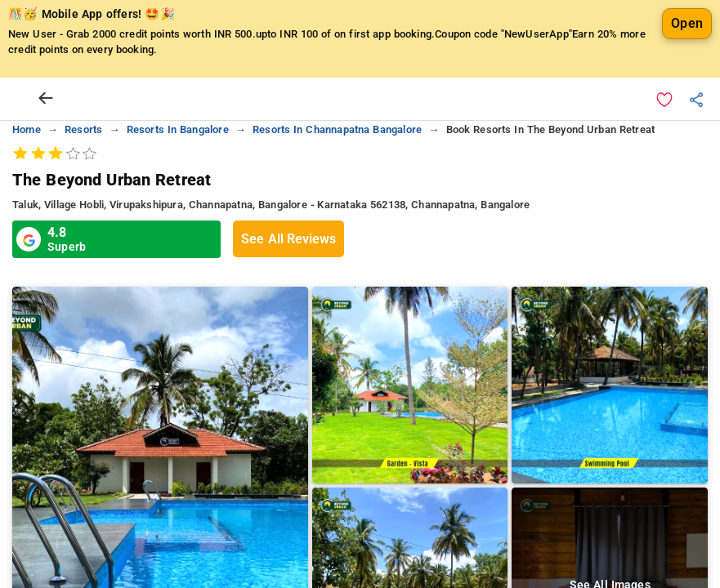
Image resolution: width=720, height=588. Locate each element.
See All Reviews (288, 239)
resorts (83, 129)
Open (687, 23)
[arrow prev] (46, 99)
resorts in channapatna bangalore (337, 129)
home (27, 129)
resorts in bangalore (178, 129)
